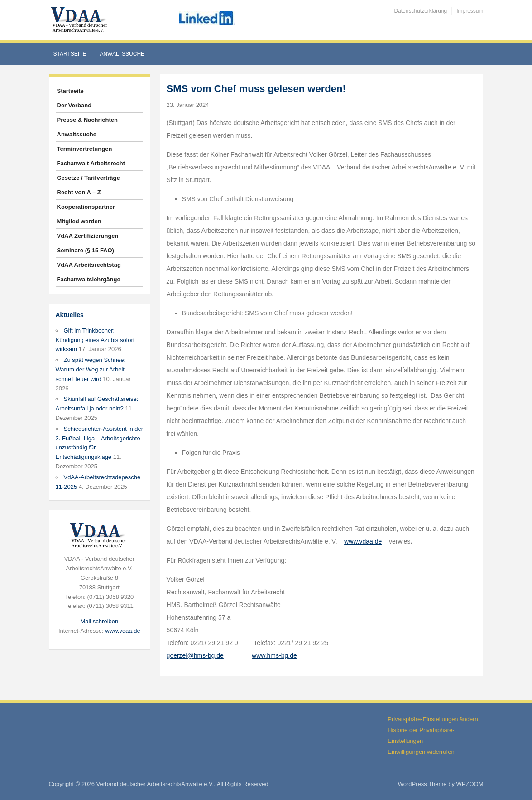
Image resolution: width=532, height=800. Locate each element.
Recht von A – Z (79, 192)
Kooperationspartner (86, 207)
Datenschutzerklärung (420, 11)
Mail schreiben (99, 621)
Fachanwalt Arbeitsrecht (91, 163)
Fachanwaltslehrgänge (89, 279)
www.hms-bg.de (274, 655)
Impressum (470, 11)
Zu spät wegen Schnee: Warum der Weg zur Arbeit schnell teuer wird (91, 369)
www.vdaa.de (122, 631)
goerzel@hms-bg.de (195, 655)
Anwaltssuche (122, 54)
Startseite (70, 54)
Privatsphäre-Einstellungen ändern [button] (433, 719)
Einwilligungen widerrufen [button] (421, 752)
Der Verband (74, 105)
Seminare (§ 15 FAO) (86, 250)
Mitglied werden (79, 221)
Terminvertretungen (85, 149)
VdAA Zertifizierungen (88, 236)
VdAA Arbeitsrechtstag (89, 265)
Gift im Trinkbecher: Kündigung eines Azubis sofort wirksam (95, 340)
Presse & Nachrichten (87, 120)
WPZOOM (470, 784)
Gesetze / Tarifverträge (89, 178)
